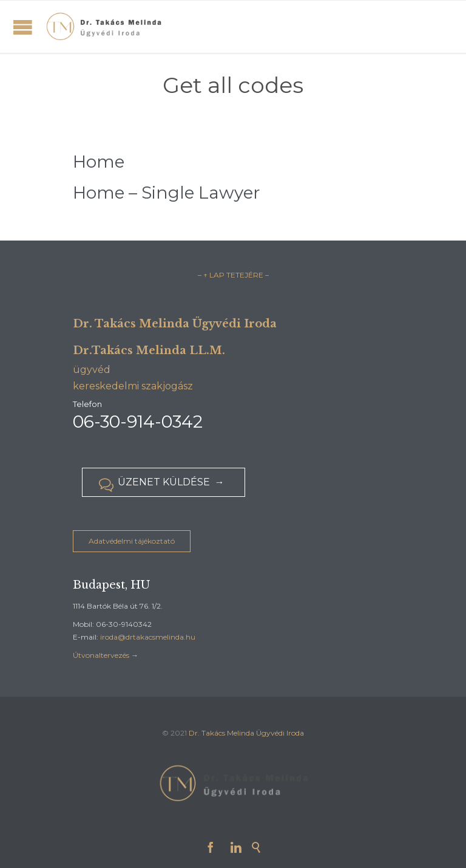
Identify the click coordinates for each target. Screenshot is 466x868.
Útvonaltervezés (101, 655)
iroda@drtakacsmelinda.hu (148, 637)
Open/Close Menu (23, 27)
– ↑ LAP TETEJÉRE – (233, 275)
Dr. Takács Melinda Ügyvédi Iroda (246, 733)
